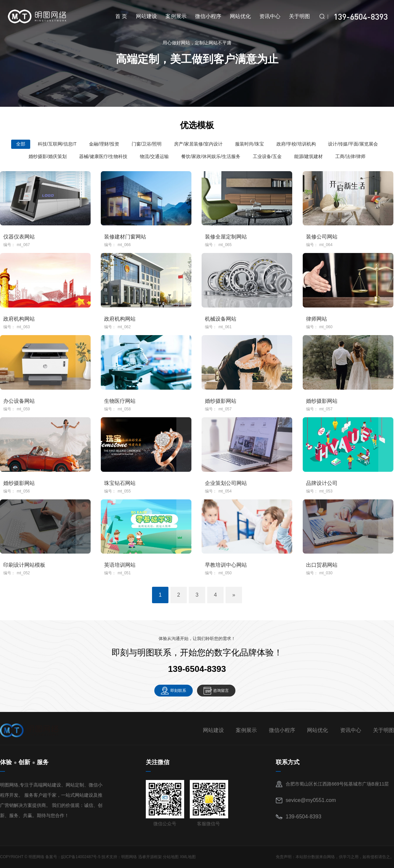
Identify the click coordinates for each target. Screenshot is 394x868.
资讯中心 (270, 16)
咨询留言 (221, 690)
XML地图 (188, 857)
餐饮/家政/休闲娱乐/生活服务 (211, 156)
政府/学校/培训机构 (296, 144)
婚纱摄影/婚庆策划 (48, 156)
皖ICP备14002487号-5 (81, 857)
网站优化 (240, 16)
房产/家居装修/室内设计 (198, 144)
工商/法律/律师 (350, 156)
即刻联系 (178, 690)
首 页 (121, 16)
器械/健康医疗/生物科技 (103, 156)
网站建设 (146, 16)
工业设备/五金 (267, 156)
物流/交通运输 (154, 156)
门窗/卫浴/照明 (147, 144)
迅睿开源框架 (150, 857)
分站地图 (171, 857)
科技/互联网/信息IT (57, 144)
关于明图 (299, 16)
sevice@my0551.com (311, 800)
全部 (21, 144)
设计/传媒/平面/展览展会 (353, 144)
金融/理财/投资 (104, 144)
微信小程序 (208, 16)
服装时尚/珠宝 (250, 144)
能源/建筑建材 (309, 156)
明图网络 (129, 857)
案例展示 (176, 16)
